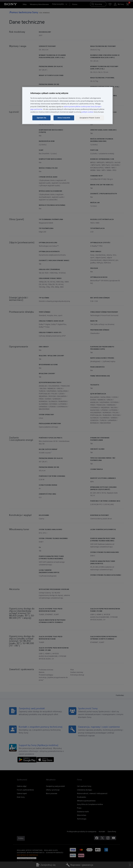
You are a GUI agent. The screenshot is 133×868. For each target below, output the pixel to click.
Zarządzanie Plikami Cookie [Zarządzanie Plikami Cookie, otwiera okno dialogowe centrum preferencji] (90, 118)
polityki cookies (87, 112)
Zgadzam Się (41, 118)
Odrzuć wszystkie (64, 118)
